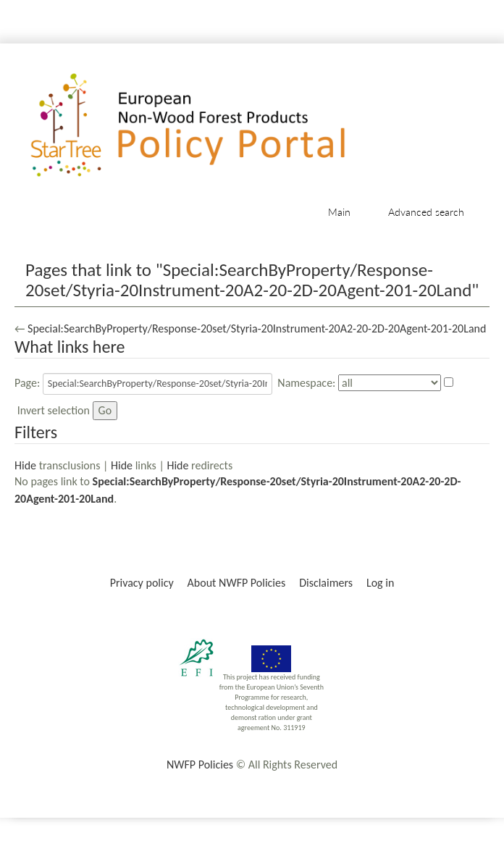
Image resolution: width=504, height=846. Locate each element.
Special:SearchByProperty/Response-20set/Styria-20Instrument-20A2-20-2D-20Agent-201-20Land (257, 328)
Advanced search (426, 212)
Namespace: (306, 383)
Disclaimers (326, 583)
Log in (380, 583)
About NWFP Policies (237, 583)
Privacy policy (142, 583)
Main (339, 212)
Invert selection (54, 410)
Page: (27, 383)
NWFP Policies (200, 765)
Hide (25, 465)
